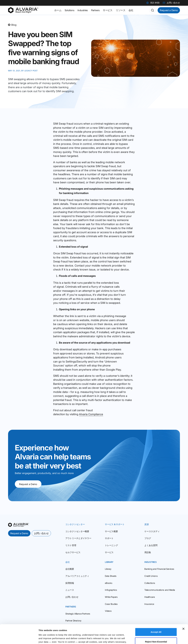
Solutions (69, 10)
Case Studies (111, 604)
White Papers (111, 597)
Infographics (111, 590)
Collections (150, 583)
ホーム (58, 10)
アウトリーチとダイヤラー (78, 538)
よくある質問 (151, 545)
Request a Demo (169, 10)
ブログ (148, 538)
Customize (153, 638)
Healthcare (150, 597)
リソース (121, 10)
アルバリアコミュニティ (77, 576)
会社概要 (70, 569)
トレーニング (111, 545)
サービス (109, 552)
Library (108, 569)
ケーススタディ (152, 531)
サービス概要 (111, 531)
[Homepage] (23, 10)
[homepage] (19, 525)
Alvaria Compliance (91, 414)
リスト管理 (71, 545)
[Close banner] (183, 610)
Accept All (156, 613)
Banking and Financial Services (159, 569)
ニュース (70, 590)
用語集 (148, 552)
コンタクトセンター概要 (77, 531)
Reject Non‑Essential (156, 622)
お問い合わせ (41, 533)
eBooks (109, 583)
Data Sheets (111, 576)
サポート (109, 538)
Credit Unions (151, 576)
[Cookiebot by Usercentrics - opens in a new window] (19, 638)
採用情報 (70, 583)
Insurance (149, 604)
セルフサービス (73, 552)
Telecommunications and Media (160, 590)
